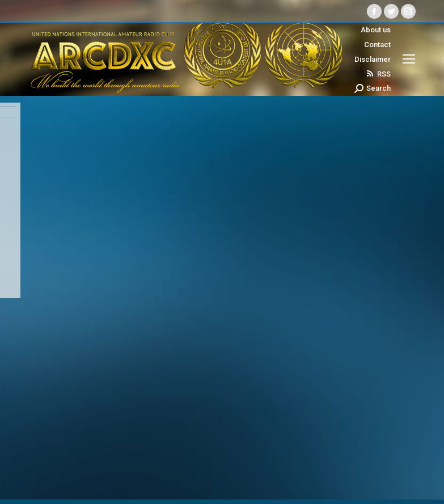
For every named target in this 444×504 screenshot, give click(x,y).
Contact (377, 45)
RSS (378, 74)
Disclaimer (373, 59)
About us (376, 30)
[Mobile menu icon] (409, 59)
